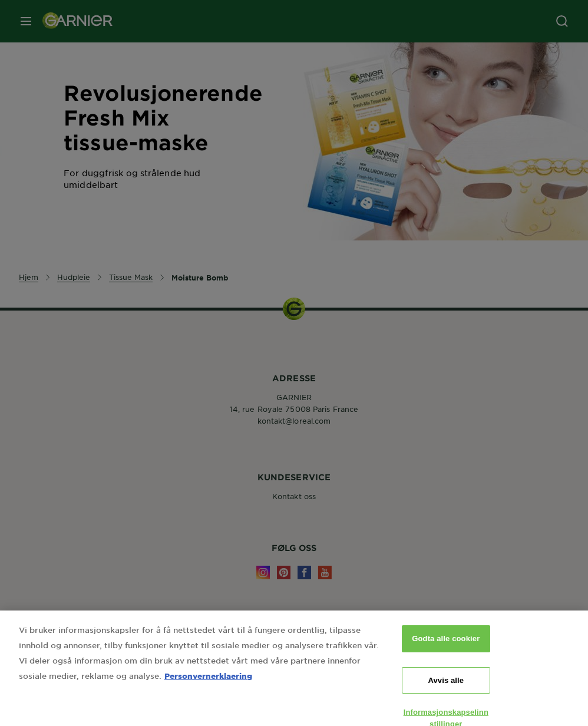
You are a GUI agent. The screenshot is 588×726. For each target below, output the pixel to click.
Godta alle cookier (446, 647)
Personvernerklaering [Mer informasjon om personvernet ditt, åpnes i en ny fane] (208, 684)
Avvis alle (446, 688)
